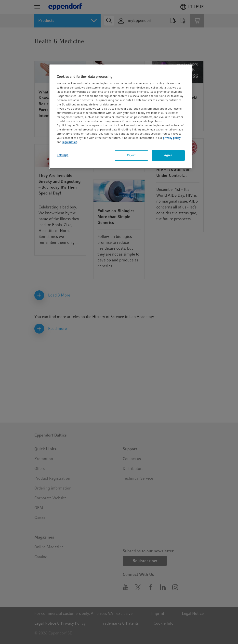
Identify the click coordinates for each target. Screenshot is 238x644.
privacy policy (172, 138)
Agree (168, 155)
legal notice (70, 142)
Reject (131, 155)
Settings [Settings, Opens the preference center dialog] (63, 155)
